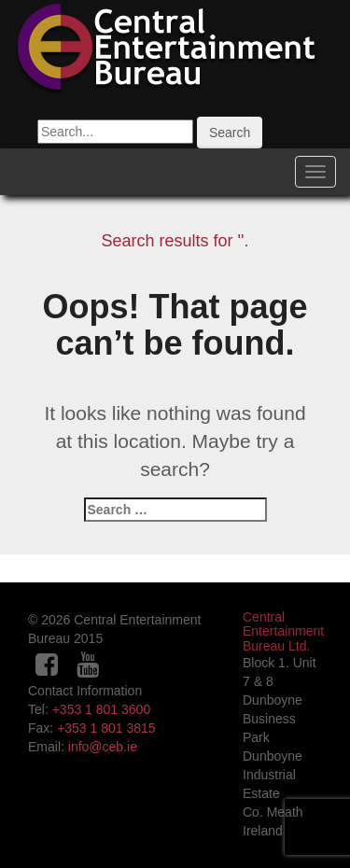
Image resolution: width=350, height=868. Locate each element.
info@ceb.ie (103, 747)
